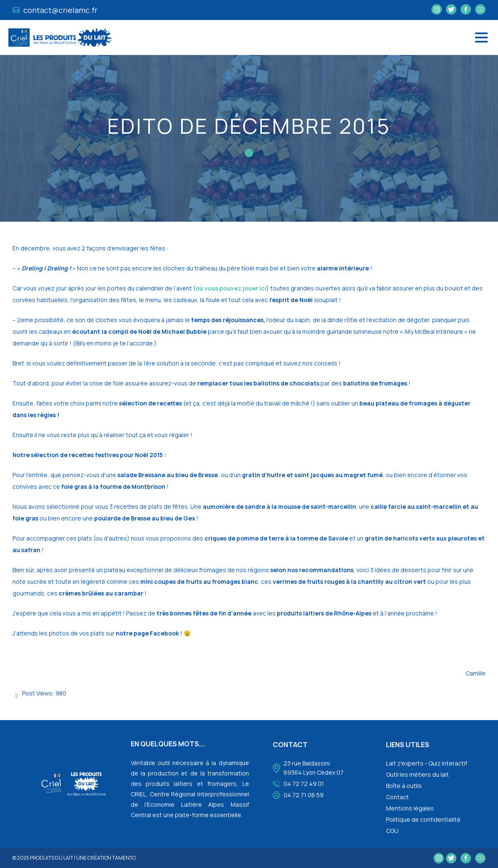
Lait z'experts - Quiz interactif (427, 763)
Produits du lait (52, 858)
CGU (392, 831)
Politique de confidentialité (423, 819)
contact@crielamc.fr (55, 10)
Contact (397, 797)
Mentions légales (410, 808)
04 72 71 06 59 (304, 795)
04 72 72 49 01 (304, 784)
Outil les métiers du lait (417, 774)
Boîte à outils (404, 786)
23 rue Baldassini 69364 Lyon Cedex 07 (314, 768)
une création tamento (106, 858)
